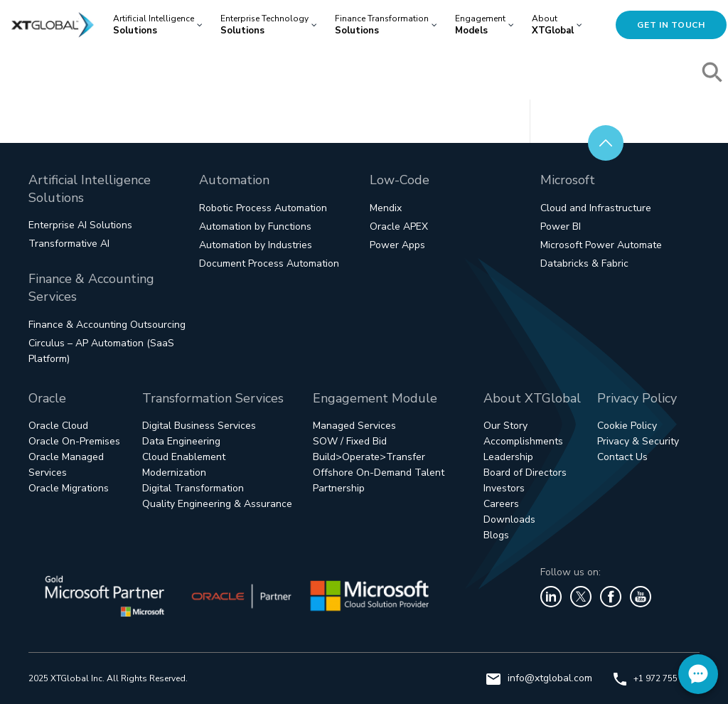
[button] (713, 75)
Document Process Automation (269, 263)
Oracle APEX (399, 226)
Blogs (496, 535)
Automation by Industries (256, 245)
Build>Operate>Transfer (369, 457)
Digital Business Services (199, 426)
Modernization (174, 473)
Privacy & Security (638, 441)
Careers (501, 504)
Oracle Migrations (69, 488)
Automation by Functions (255, 226)
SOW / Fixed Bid (350, 441)
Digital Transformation (193, 488)
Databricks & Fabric (584, 263)
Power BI (561, 226)
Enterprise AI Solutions (80, 225)
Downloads (509, 519)
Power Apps (397, 245)
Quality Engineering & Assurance (217, 504)
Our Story (505, 426)
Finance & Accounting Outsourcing (107, 325)
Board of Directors (525, 473)
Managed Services (354, 426)
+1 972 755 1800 (657, 678)
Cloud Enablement (184, 457)
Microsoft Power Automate (601, 245)
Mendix (386, 208)
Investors (504, 488)
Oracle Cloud (58, 426)
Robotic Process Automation (263, 208)
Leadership (508, 457)
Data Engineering (181, 441)
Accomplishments (523, 441)
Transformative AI (69, 244)
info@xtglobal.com (539, 678)
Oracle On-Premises (74, 441)
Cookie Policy (627, 426)
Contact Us (622, 457)
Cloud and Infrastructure (596, 208)
